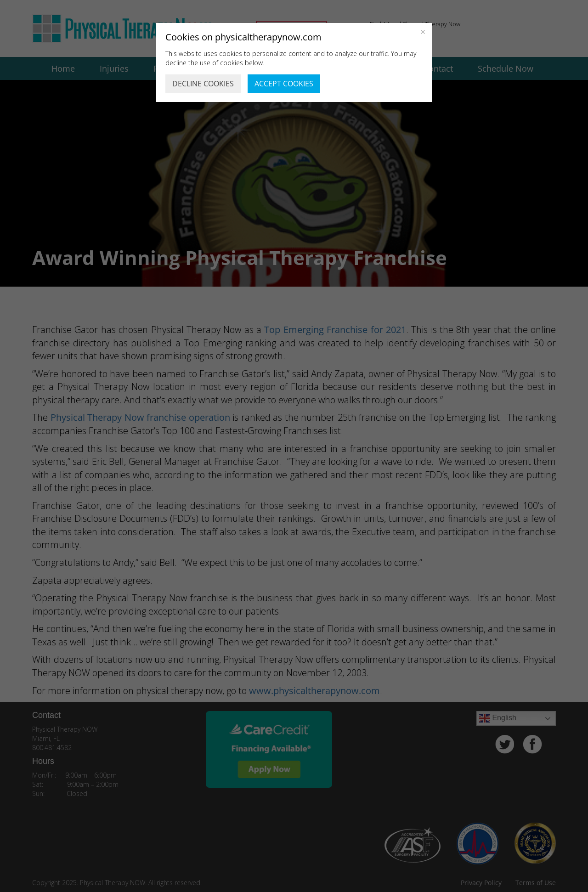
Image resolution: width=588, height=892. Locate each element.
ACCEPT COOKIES (284, 84)
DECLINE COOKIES (203, 84)
